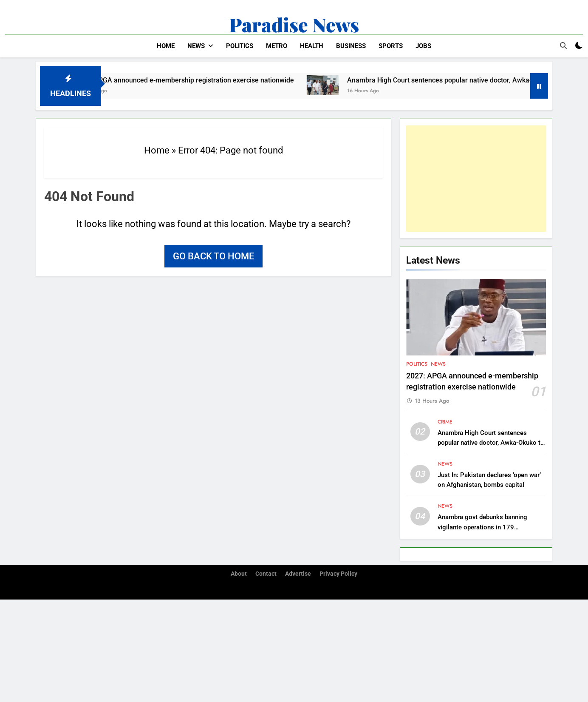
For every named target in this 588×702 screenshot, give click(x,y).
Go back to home (213, 256)
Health (312, 46)
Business (351, 46)
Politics (240, 46)
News (196, 46)
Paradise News (294, 24)
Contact (266, 574)
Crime (445, 422)
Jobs (423, 46)
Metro (277, 46)
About (239, 574)
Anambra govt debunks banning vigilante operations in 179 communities (482, 527)
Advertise (298, 574)
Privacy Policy (338, 574)
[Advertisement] (476, 179)
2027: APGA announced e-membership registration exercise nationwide (192, 80)
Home (166, 46)
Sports (391, 46)
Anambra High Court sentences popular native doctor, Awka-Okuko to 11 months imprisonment (491, 443)
